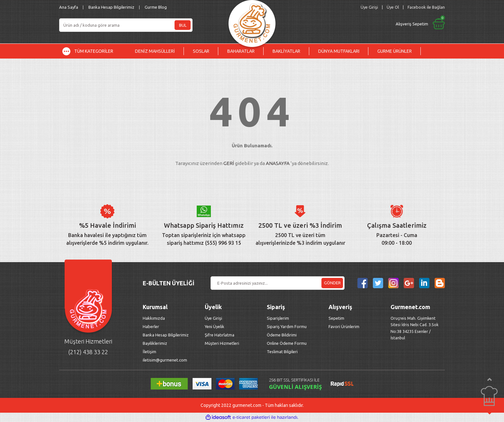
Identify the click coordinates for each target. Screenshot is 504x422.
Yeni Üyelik (215, 326)
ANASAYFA (278, 163)
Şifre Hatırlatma (220, 335)
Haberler (151, 326)
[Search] (126, 25)
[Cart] (367, 24)
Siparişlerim (278, 318)
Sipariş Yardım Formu (287, 326)
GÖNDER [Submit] (332, 283)
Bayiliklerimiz (155, 343)
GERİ (229, 163)
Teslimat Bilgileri (283, 352)
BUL (183, 25)
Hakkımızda (154, 318)
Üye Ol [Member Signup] (393, 7)
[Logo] (252, 22)
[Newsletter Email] (278, 283)
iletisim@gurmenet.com (165, 360)
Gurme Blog (156, 7)
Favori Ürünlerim (344, 326)
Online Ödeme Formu (287, 343)
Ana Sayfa (69, 7)
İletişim (149, 352)
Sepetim (336, 318)
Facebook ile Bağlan (426, 7)
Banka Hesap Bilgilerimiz (111, 7)
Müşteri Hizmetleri (222, 343)
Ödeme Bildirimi (282, 335)
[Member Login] (369, 7)
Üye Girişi (213, 318)
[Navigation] (93, 51)
